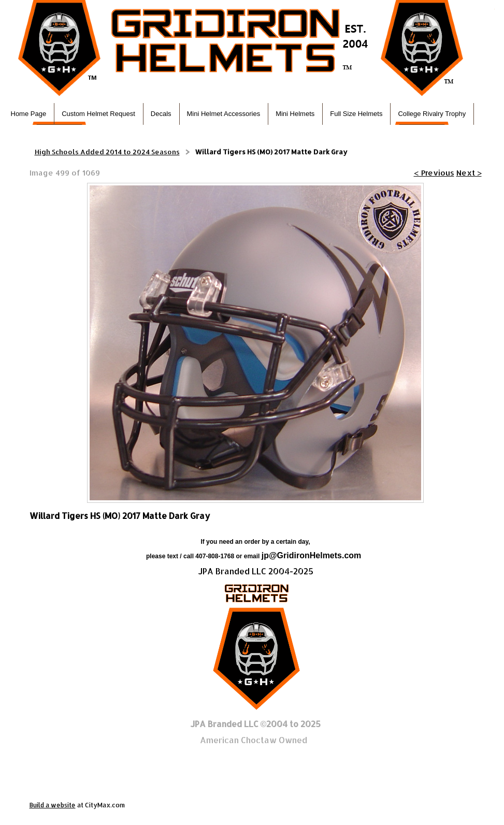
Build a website (53, 805)
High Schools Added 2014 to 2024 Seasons (107, 152)
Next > (469, 173)
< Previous (434, 173)
